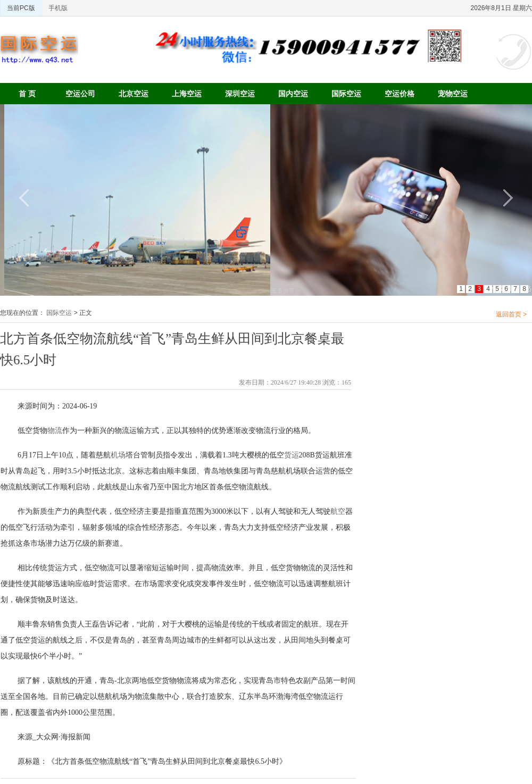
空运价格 (400, 94)
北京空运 (134, 94)
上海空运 (187, 94)
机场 (118, 455)
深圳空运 (240, 94)
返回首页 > (511, 314)
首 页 (27, 94)
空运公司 (80, 94)
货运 (292, 455)
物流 (55, 431)
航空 (338, 511)
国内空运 (293, 94)
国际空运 (346, 94)
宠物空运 (453, 94)
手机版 (58, 8)
